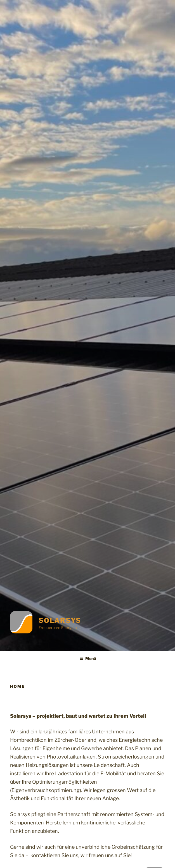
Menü (88, 658)
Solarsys (60, 620)
